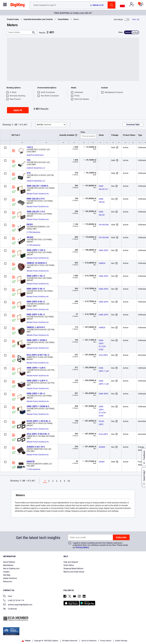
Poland (26, 641)
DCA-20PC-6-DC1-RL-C (38, 355)
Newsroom (8, 582)
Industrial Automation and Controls (38, 19)
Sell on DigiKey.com (11, 569)
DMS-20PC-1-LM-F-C (37, 381)
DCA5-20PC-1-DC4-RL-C (39, 421)
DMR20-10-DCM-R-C (37, 263)
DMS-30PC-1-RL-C (36, 393)
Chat (8, 597)
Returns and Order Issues (74, 572)
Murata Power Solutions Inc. (38, 194)
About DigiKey (9, 562)
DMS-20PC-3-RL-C (36, 314)
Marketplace (8, 565)
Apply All (18, 110)
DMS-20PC (104, 250)
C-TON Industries (33, 232)
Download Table (133, 125)
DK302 (30, 237)
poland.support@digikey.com (18, 605)
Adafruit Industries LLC (36, 168)
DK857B (31, 461)
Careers (6, 572)
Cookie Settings (121, 641)
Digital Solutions (10, 578)
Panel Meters (63, 19)
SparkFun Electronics (35, 155)
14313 (30, 147)
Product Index (13, 19)
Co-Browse (10, 609)
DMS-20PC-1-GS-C (36, 250)
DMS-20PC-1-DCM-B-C (38, 406)
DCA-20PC (103, 355)
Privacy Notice (82, 547)
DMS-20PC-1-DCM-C (37, 340)
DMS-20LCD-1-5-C (36, 212)
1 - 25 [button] (14, 125)
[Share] (136, 19)
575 (29, 173)
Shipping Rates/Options (73, 569)
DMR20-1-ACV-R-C (36, 327)
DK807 (102, 462)
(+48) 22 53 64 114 (14, 601)
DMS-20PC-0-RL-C (36, 302)
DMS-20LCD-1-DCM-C (38, 186)
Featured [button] (44, 125)
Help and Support (71, 562)
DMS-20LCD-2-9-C (36, 199)
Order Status (69, 565)
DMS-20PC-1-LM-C (36, 368)
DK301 (30, 224)
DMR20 (102, 263)
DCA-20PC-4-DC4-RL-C (38, 434)
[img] (17, 6)
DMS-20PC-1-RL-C (36, 276)
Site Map (7, 575)
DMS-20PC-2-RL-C (36, 289)
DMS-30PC (104, 394)
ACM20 (102, 447)
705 (28, 160)
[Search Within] (19, 32)
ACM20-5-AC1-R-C (36, 447)
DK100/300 (104, 225)
